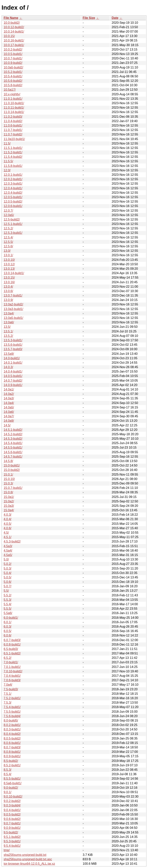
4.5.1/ (8, 537)
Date (115, 18)
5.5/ (6, 591)
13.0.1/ (8, 255)
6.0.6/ (8, 635)
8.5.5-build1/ (12, 779)
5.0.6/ (8, 582)
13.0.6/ (8, 291)
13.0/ (7, 251)
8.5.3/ (8, 770)
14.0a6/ (9, 412)
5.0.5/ (8, 577)
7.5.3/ (8, 703)
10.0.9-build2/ (13, 63)
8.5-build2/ (11, 761)
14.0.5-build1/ (13, 376)
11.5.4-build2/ (13, 157)
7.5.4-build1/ (12, 707)
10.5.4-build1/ (13, 76)
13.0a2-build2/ (13, 304)
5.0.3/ (8, 568)
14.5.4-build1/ (13, 443)
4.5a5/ (8, 555)
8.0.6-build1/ (12, 743)
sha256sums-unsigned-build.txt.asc (28, 859)
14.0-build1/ (12, 358)
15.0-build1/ (12, 465)
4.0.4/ (8, 519)
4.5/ (6, 533)
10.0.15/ (9, 36)
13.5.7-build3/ (13, 349)
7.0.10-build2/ (13, 671)
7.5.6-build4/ (12, 716)
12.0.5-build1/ (13, 197)
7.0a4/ (8, 685)
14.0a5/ (9, 407)
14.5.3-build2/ (13, 439)
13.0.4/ (8, 287)
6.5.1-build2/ (12, 653)
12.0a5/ (9, 215)
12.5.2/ (8, 228)
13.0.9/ (8, 300)
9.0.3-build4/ (12, 805)
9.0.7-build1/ (12, 823)
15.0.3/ (8, 483)
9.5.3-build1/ (12, 841)
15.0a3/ (9, 506)
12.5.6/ (8, 246)
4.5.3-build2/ (12, 541)
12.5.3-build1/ (13, 233)
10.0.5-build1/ (13, 54)
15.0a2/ (9, 501)
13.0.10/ (9, 260)
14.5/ (7, 425)
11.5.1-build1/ (13, 148)
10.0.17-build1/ (14, 45)
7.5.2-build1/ (12, 698)
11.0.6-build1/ (13, 126)
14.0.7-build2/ (13, 381)
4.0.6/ (8, 528)
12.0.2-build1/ (13, 179)
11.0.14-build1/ (14, 112)
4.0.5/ (8, 524)
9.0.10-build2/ (13, 797)
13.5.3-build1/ (13, 340)
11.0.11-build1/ (14, 108)
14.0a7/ (9, 416)
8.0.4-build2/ (12, 734)
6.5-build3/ (11, 649)
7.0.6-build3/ (12, 680)
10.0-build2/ (12, 23)
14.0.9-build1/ (13, 385)
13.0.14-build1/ (14, 273)
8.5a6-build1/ (13, 783)
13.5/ (7, 327)
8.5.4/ (8, 774)
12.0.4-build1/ (13, 188)
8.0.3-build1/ (12, 729)
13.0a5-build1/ (13, 318)
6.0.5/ (8, 631)
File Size (89, 18)
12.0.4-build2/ (13, 193)
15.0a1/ (9, 497)
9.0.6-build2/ (12, 819)
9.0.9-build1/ (12, 828)
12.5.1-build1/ (13, 224)
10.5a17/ (10, 90)
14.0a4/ (9, 403)
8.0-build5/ (11, 721)
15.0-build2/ (12, 470)
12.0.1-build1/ (13, 175)
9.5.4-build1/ (12, 846)
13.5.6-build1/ (13, 345)
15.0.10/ (9, 479)
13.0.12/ (9, 264)
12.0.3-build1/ (13, 184)
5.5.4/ (8, 604)
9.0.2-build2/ (12, 801)
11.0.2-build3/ (13, 117)
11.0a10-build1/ (14, 139)
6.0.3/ (8, 627)
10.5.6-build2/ (13, 81)
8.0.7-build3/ (12, 747)
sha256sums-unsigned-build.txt (25, 855)
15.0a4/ (9, 510)
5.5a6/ (8, 613)
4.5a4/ (8, 551)
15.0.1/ (8, 475)
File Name (11, 18)
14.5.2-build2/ (13, 434)
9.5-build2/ (11, 832)
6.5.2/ (8, 658)
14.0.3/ (8, 367)
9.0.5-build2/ (12, 814)
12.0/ (7, 170)
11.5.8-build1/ (13, 166)
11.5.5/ (8, 161)
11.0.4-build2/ (13, 121)
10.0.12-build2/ (14, 27)
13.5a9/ (9, 354)
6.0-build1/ (11, 618)
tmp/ (7, 850)
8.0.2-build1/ (12, 725)
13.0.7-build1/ (13, 295)
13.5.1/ (8, 331)
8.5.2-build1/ (12, 765)
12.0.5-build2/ (13, 202)
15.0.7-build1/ (13, 488)
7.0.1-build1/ (12, 667)
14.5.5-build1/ (13, 448)
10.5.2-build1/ (13, 72)
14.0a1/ (9, 389)
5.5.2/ (8, 595)
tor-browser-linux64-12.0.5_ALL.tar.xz (29, 864)
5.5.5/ (8, 609)
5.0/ (6, 559)
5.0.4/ (8, 573)
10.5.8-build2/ (13, 85)
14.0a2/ (9, 394)
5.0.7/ (8, 586)
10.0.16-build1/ (14, 40)
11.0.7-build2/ (13, 134)
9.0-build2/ (11, 788)
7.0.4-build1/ (12, 676)
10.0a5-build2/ (13, 67)
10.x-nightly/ (12, 94)
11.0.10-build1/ (14, 103)
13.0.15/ (9, 278)
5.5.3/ (8, 600)
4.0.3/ (8, 515)
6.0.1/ (8, 622)
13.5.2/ (8, 336)
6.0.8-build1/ (12, 644)
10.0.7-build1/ (13, 58)
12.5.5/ (8, 242)
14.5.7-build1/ (13, 457)
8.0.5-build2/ (12, 738)
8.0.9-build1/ (12, 756)
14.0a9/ (9, 421)
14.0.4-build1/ (13, 371)
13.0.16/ (9, 282)
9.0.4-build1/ (12, 810)
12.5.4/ (8, 237)
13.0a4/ (9, 313)
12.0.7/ (8, 211)
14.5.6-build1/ (13, 452)
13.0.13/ (9, 269)
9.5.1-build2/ (12, 837)
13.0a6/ (9, 322)
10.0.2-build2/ (13, 49)
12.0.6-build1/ (13, 206)
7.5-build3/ (11, 689)
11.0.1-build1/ (13, 99)
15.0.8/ (8, 492)
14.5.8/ (8, 461)
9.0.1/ (8, 792)
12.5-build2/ (12, 219)
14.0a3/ (9, 398)
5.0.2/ (8, 564)
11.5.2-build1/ (13, 152)
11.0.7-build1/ (13, 130)
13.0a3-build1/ (13, 309)
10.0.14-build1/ (14, 32)
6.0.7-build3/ (12, 640)
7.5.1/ (8, 694)
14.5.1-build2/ (13, 430)
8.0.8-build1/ (12, 752)
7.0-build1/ (11, 662)
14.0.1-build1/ (13, 363)
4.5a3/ (8, 546)
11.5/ (7, 143)
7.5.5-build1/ (12, 712)
